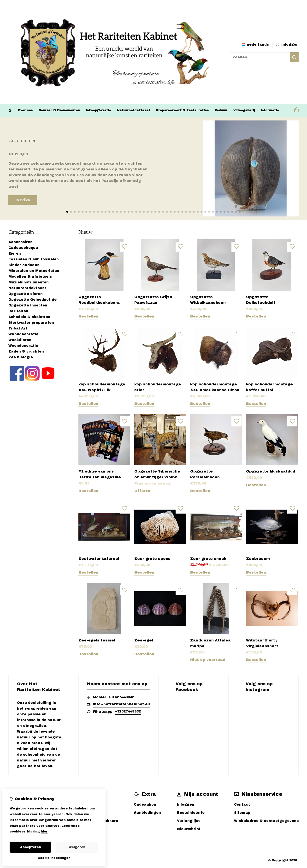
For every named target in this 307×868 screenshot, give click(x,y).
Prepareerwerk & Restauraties (182, 110)
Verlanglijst (188, 821)
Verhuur (221, 110)
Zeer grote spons (152, 559)
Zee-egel (144, 640)
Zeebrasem (258, 559)
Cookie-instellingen (54, 858)
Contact (242, 805)
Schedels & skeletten (29, 317)
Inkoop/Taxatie (98, 110)
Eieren (15, 254)
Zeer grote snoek (208, 559)
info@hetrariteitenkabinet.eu (121, 704)
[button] (67, 212)
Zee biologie (21, 357)
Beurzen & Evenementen (59, 110)
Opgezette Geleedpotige (32, 300)
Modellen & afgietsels (30, 277)
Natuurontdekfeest (134, 110)
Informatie (270, 110)
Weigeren (77, 847)
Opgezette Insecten (28, 305)
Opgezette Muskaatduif (271, 471)
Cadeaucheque (23, 248)
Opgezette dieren (26, 294)
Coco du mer (22, 140)
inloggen (287, 45)
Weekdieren (20, 340)
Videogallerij (244, 110)
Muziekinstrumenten (29, 282)
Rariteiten (18, 311)
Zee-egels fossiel (97, 640)
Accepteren (31, 847)
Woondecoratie (23, 346)
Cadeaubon (145, 805)
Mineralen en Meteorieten (34, 271)
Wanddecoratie (23, 334)
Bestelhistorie (191, 813)
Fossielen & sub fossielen (34, 259)
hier (44, 832)
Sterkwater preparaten (31, 323)
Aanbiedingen (147, 813)
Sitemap (242, 813)
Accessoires (20, 242)
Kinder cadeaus (24, 265)
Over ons (25, 110)
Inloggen (186, 805)
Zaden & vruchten (26, 351)
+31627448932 (121, 697)
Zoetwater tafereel (99, 559)
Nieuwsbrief (189, 829)
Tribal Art (18, 328)
